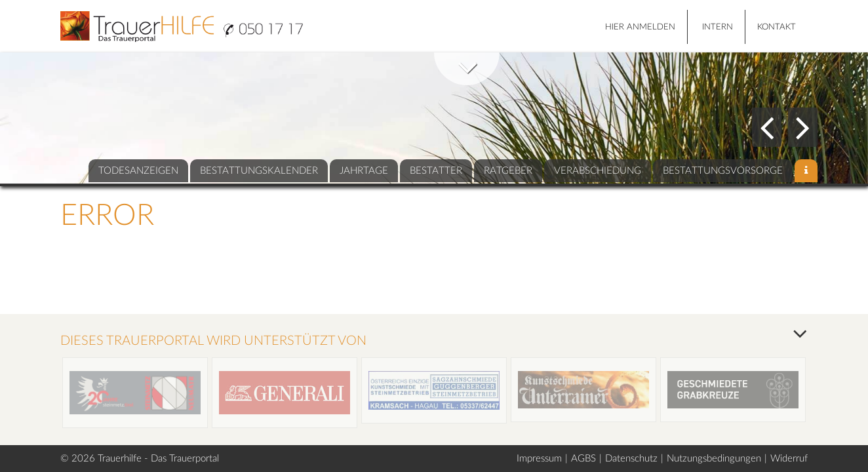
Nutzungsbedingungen (714, 459)
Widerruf (789, 459)
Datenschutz (631, 459)
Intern (718, 27)
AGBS (583, 459)
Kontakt (777, 27)
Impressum (539, 459)
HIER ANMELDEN (640, 27)
